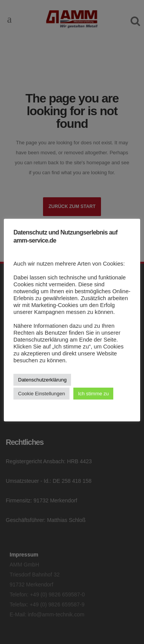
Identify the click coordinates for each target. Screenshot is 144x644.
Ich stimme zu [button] (93, 394)
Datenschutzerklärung (42, 380)
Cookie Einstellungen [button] (41, 394)
